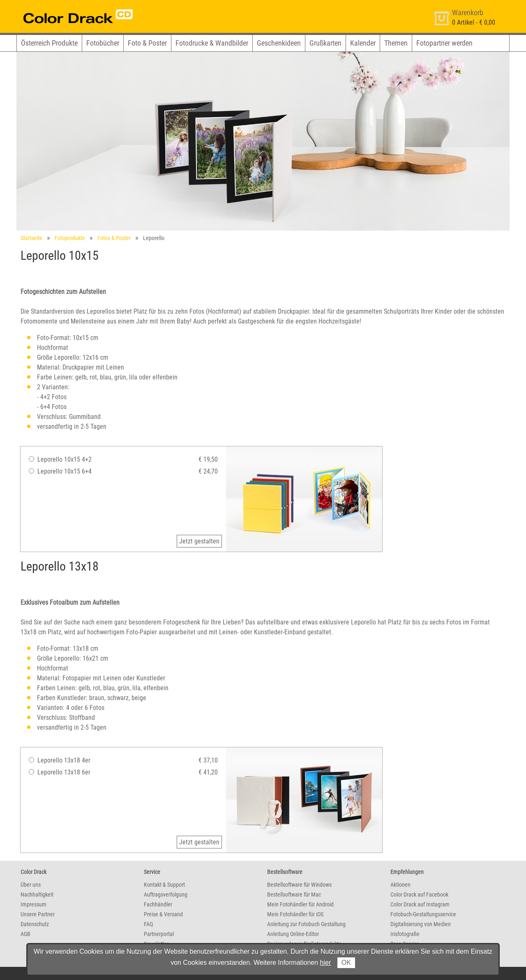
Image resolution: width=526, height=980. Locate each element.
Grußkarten (325, 43)
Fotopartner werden (444, 43)
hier (326, 963)
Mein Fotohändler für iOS (295, 914)
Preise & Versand (163, 914)
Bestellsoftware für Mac (294, 894)
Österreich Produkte (49, 43)
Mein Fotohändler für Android (300, 904)
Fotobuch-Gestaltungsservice (423, 914)
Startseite (31, 238)
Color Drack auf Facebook (419, 894)
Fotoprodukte (70, 238)
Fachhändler (158, 904)
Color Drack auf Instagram (420, 904)
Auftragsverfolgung (166, 894)
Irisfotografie (405, 934)
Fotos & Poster (114, 238)
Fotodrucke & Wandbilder (212, 43)
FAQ (148, 924)
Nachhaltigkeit (37, 894)
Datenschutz (35, 924)
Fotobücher (103, 43)
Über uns (31, 885)
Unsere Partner (38, 914)
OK (346, 963)
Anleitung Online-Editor (293, 934)
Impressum (33, 904)
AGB (25, 934)
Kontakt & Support (164, 885)
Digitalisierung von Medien (421, 924)
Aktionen (400, 885)
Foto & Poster (147, 43)
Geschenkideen (279, 43)
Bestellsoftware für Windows (299, 885)
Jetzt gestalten (199, 541)
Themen (396, 43)
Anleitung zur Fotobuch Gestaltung (306, 924)
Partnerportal (159, 934)
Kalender (363, 43)
